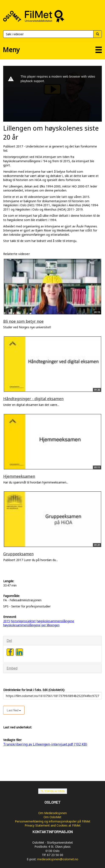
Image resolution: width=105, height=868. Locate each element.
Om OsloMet (52, 817)
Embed (12, 668)
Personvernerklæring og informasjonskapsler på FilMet (53, 821)
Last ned (14, 710)
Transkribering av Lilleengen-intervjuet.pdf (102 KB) (45, 744)
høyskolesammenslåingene (22, 625)
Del (9, 641)
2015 (7, 621)
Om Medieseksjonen (52, 813)
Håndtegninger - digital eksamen (33, 399)
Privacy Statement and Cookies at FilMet (53, 825)
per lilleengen (50, 625)
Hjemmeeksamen (19, 476)
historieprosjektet (23, 621)
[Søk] (48, 34)
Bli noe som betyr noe (23, 321)
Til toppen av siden (53, 791)
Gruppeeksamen (18, 554)
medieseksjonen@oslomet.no (58, 859)
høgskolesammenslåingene (55, 621)
